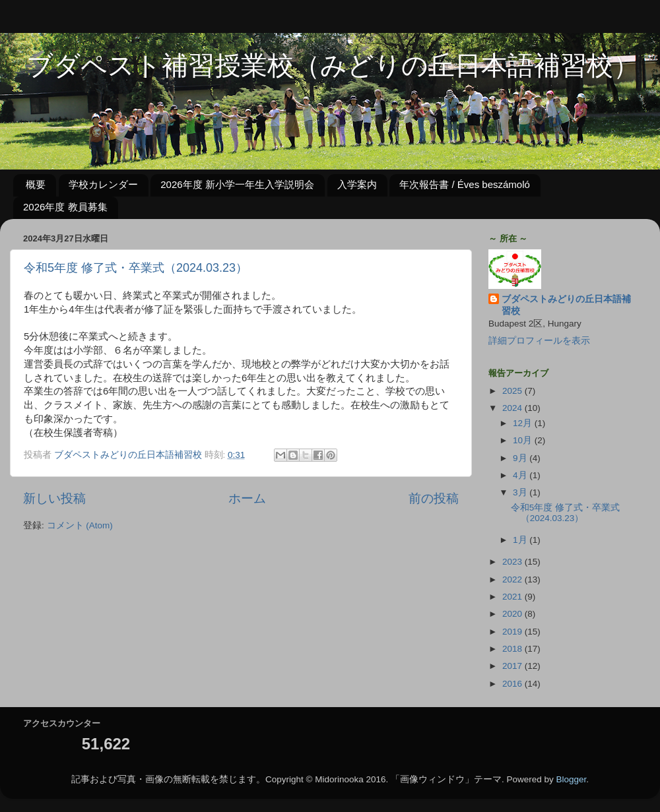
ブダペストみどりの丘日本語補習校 (566, 305)
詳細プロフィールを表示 (539, 341)
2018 (513, 649)
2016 (513, 684)
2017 (513, 666)
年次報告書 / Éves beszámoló (465, 184)
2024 (513, 408)
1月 (521, 540)
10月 (524, 440)
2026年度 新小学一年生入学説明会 (237, 184)
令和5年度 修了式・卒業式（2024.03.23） (136, 268)
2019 (513, 632)
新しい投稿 (54, 498)
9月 (521, 458)
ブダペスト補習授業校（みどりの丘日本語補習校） (320, 68)
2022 (513, 579)
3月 (521, 492)
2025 (513, 391)
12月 (524, 423)
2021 (513, 597)
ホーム (247, 498)
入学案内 (357, 184)
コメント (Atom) (80, 525)
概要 (36, 184)
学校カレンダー (103, 184)
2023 (513, 562)
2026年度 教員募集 (65, 207)
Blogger (572, 779)
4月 (521, 475)
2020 (513, 614)
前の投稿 (434, 498)
